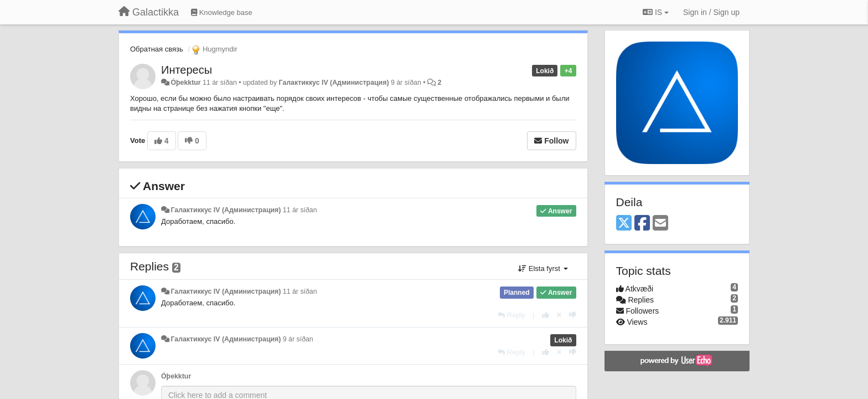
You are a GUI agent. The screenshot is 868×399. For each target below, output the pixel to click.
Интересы (187, 70)
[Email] (660, 224)
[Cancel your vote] (559, 315)
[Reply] (512, 315)
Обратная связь (157, 49)
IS (656, 12)
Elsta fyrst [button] (543, 268)
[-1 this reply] (573, 315)
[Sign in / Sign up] (711, 12)
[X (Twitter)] (624, 224)
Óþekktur (185, 83)
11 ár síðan (300, 210)
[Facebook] (642, 224)
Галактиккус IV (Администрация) (334, 83)
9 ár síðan (298, 339)
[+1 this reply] (546, 315)
